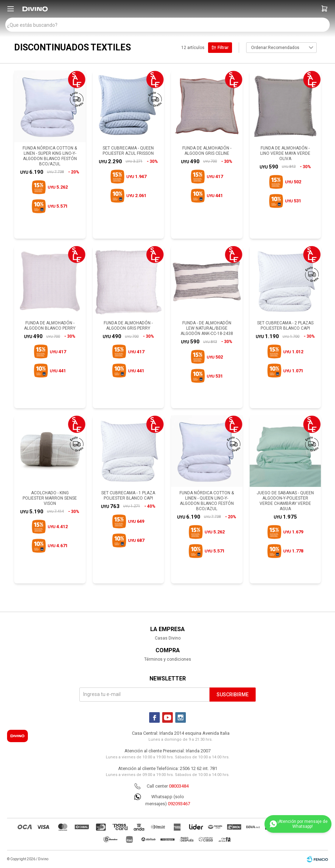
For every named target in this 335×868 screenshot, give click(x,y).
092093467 (179, 804)
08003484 (179, 786)
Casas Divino (168, 638)
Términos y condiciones (168, 659)
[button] (324, 9)
